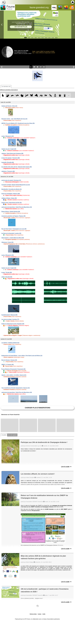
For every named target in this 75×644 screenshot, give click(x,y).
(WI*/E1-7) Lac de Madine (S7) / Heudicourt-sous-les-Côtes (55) (18, 123)
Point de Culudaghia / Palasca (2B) (11, 194)
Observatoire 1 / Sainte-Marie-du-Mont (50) (13, 238)
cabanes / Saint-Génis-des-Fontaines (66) (12, 153)
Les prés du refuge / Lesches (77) (10, 319)
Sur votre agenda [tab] (12, 435)
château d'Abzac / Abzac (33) (9, 198)
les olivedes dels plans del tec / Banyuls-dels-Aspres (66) (17, 167)
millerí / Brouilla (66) (7, 277)
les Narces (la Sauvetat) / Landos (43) (11, 233)
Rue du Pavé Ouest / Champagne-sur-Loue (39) (14, 229)
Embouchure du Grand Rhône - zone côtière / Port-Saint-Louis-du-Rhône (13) (22, 356)
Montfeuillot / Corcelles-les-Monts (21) (12, 189)
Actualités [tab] (4, 435)
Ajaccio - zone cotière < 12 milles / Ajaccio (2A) (14, 375)
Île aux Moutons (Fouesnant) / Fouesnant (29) (13, 369)
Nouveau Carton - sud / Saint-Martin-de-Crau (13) (14, 119)
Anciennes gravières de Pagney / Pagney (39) (13, 216)
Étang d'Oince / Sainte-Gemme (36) (11, 212)
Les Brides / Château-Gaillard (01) (10, 343)
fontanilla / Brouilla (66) (8, 162)
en (72, 8)
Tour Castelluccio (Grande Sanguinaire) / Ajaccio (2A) (16, 388)
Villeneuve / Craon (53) (7, 242)
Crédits (44, 614)
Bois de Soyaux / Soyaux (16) (9, 360)
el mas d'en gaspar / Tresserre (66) (11, 158)
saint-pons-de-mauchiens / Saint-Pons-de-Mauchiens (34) (17, 207)
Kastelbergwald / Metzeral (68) (9, 315)
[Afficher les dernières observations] (9, 90)
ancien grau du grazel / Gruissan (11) (11, 180)
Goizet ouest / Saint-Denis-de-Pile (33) (12, 203)
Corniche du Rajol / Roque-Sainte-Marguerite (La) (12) (16, 185)
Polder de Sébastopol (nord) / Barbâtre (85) (13, 324)
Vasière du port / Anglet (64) (9, 149)
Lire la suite (66, 467)
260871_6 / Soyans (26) (8, 365)
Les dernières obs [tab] (6, 87)
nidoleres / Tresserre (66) (8, 171)
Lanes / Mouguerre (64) (8, 136)
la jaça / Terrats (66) (7, 272)
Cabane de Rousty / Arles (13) (9, 106)
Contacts (39, 614)
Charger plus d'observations (37, 408)
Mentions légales (33, 614)
